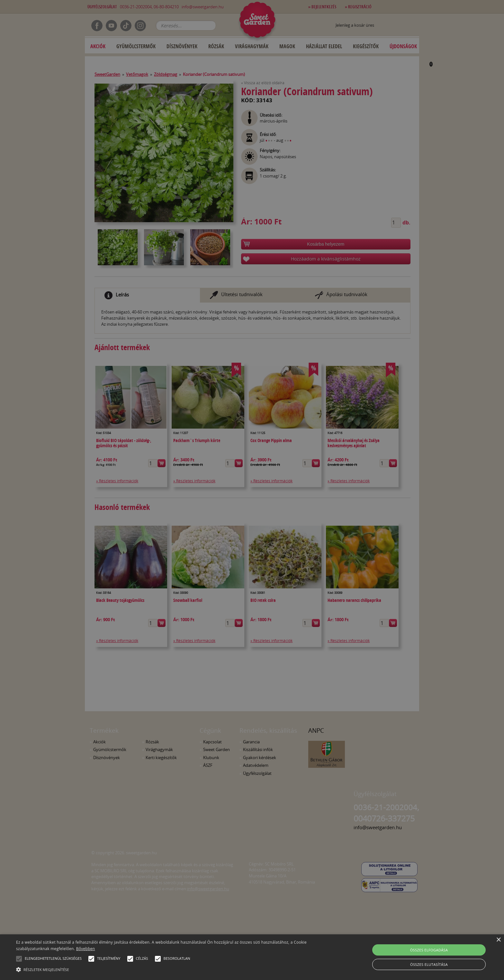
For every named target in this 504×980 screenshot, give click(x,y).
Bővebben (86, 949)
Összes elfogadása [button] (429, 950)
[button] (19, 959)
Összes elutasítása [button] (429, 964)
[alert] (252, 490)
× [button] (498, 940)
